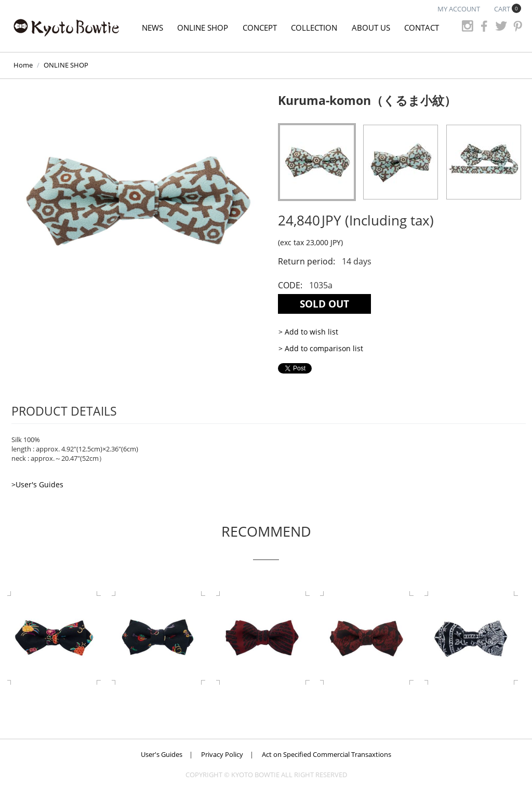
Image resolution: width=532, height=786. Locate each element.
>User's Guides (37, 484)
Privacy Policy (222, 754)
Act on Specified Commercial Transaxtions (327, 754)
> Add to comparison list (321, 348)
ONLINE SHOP (203, 28)
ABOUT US (371, 28)
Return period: (307, 261)
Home (23, 65)
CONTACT (422, 28)
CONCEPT (260, 28)
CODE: (290, 285)
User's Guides (162, 754)
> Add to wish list (308, 332)
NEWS (152, 28)
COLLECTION (314, 28)
